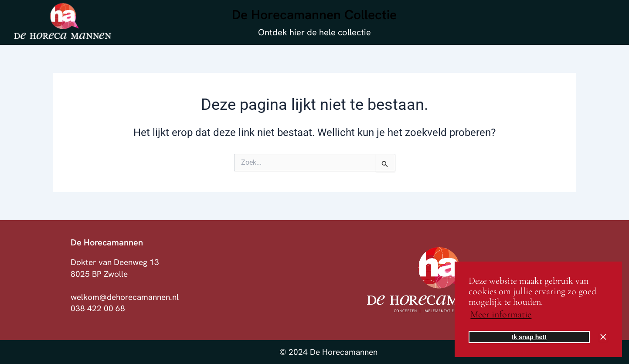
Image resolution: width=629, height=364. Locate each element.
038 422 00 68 (98, 308)
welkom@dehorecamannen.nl (125, 297)
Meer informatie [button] (501, 314)
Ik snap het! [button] (529, 337)
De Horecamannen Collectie (314, 15)
